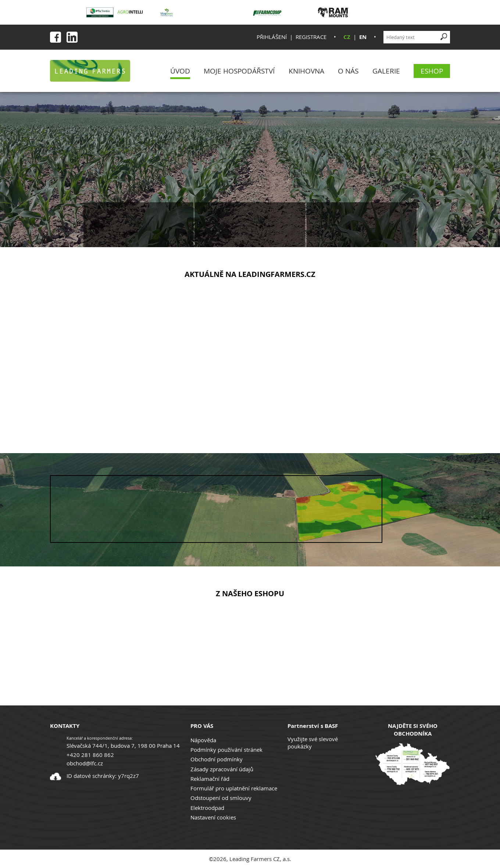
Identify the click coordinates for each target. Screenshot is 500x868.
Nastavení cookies (213, 817)
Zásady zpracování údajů (222, 769)
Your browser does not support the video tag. (216, 509)
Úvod (180, 71)
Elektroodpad (207, 808)
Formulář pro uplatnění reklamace (234, 788)
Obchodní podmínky (217, 759)
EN (363, 37)
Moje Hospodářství (239, 71)
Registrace (311, 37)
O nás (348, 71)
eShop (432, 71)
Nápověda (203, 740)
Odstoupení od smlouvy (221, 798)
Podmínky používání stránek (226, 750)
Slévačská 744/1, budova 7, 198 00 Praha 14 (123, 746)
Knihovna (306, 71)
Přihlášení (272, 37)
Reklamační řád (210, 779)
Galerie (386, 71)
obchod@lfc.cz (85, 763)
